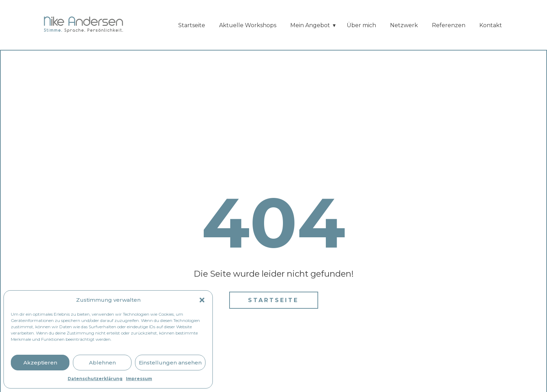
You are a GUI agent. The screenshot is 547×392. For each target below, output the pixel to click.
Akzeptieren (40, 363)
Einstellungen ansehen (170, 363)
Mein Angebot (310, 25)
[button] (202, 300)
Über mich (361, 25)
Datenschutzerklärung (95, 379)
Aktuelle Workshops (248, 25)
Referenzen (449, 25)
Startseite (192, 25)
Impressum (139, 379)
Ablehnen (102, 363)
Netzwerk (404, 25)
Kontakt (491, 25)
